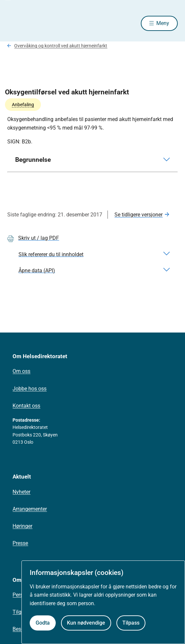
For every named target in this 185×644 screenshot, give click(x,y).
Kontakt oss (26, 406)
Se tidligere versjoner (139, 215)
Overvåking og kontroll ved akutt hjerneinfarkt (61, 46)
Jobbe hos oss (30, 389)
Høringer (22, 526)
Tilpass (131, 623)
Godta (43, 623)
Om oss (21, 371)
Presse (20, 543)
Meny (163, 23)
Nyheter (21, 492)
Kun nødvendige (86, 623)
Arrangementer (30, 509)
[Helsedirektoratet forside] (15, 23)
